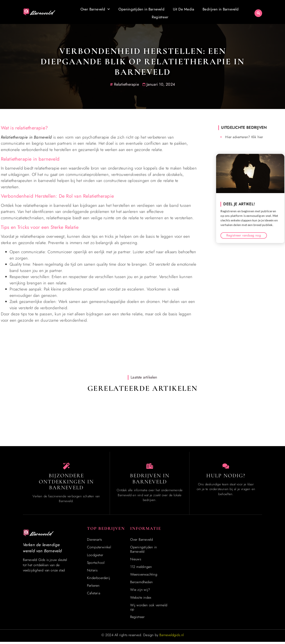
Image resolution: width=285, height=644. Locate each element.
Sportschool (96, 565)
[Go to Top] (268, 611)
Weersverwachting (144, 576)
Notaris (92, 572)
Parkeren (93, 588)
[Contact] (226, 467)
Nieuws (136, 561)
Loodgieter (95, 557)
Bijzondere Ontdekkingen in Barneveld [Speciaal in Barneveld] (66, 483)
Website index (141, 599)
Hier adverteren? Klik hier (244, 137)
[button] (258, 13)
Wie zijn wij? (140, 592)
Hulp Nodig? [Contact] (226, 477)
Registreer (160, 17)
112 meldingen (141, 569)
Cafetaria (94, 595)
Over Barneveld (95, 9)
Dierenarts (94, 541)
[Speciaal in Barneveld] (66, 467)
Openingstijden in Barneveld (141, 9)
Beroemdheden (141, 584)
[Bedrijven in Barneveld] (150, 467)
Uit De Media (183, 9)
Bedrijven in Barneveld (221, 9)
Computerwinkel (99, 549)
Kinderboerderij (99, 580)
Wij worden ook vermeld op (149, 609)
